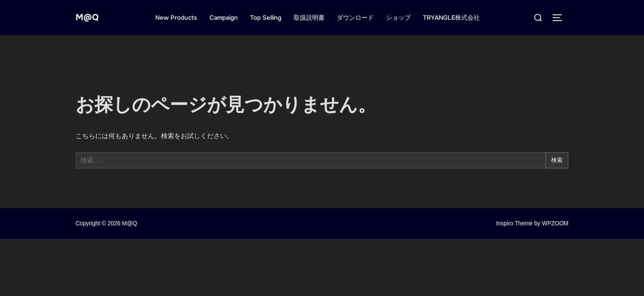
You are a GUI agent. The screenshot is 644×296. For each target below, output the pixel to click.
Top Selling (269, 18)
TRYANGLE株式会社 (454, 18)
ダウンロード (358, 18)
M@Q (90, 17)
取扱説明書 (312, 18)
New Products (179, 18)
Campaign (227, 18)
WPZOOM (555, 223)
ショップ (401, 18)
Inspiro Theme (514, 223)
